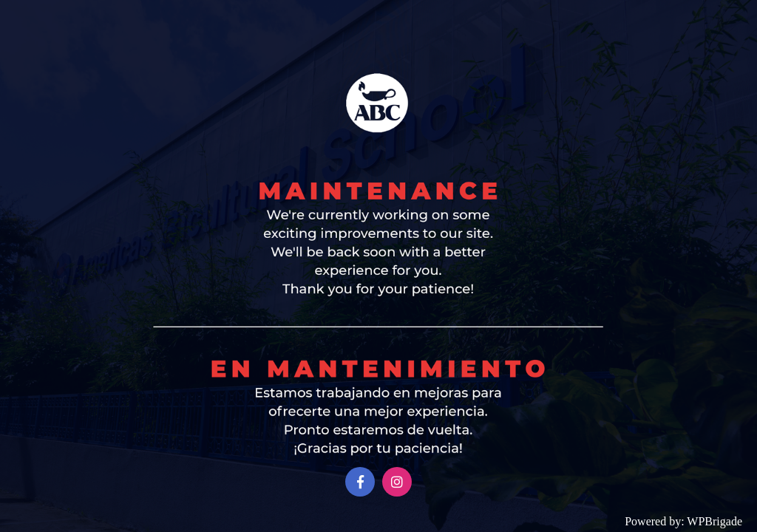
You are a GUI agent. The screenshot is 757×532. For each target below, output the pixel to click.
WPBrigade (714, 521)
